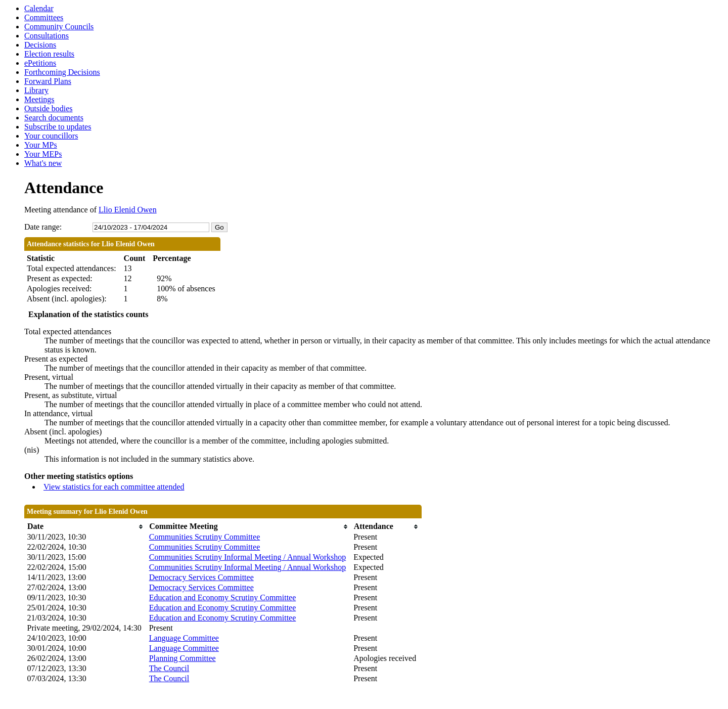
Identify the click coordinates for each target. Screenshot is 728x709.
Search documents (54, 118)
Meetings (39, 99)
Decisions (40, 45)
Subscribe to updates (58, 127)
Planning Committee (183, 658)
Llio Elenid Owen (128, 210)
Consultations (47, 36)
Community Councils (59, 27)
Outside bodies (49, 108)
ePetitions (40, 63)
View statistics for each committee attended (114, 487)
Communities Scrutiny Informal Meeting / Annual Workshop (248, 557)
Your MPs (41, 145)
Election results (49, 54)
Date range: (43, 227)
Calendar (39, 8)
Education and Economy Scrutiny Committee (223, 597)
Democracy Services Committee (201, 577)
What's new (43, 163)
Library (36, 90)
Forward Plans (48, 81)
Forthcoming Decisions (62, 72)
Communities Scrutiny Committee (205, 537)
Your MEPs (43, 154)
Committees (44, 17)
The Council (169, 668)
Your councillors (51, 136)
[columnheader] (86, 527)
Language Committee (184, 638)
